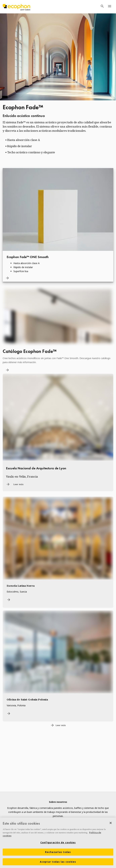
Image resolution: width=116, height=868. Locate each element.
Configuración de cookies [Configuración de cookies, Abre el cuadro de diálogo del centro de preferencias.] (58, 843)
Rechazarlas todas (58, 852)
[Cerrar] (111, 823)
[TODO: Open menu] (110, 7)
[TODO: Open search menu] (102, 7)
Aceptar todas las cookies (58, 862)
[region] (58, 843)
